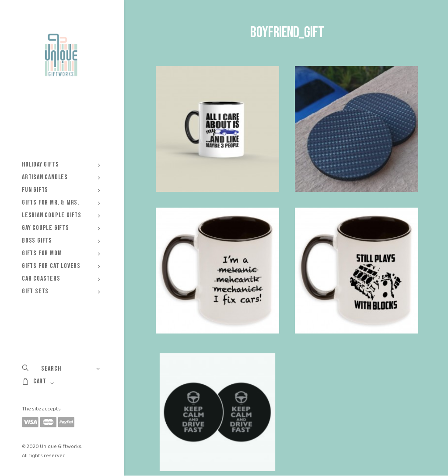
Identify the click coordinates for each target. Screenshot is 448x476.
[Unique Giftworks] (61, 55)
